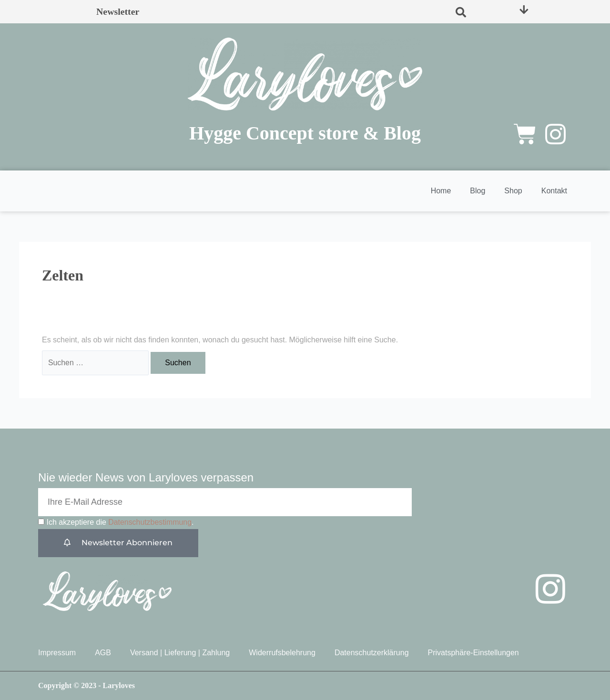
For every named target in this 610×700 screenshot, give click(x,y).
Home (441, 191)
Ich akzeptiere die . (120, 523)
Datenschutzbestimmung (150, 523)
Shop (513, 191)
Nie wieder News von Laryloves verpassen (146, 478)
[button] (461, 12)
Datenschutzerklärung (372, 653)
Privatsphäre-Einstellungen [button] (473, 653)
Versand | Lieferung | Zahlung (180, 653)
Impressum (57, 653)
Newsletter (118, 12)
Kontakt (554, 191)
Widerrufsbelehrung (282, 653)
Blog (478, 191)
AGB (103, 653)
